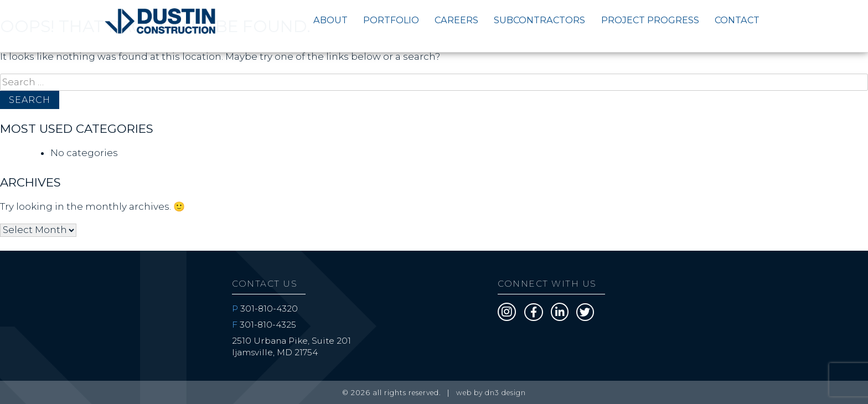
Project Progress (650, 20)
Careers (456, 20)
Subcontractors (539, 20)
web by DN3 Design (491, 393)
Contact (737, 20)
